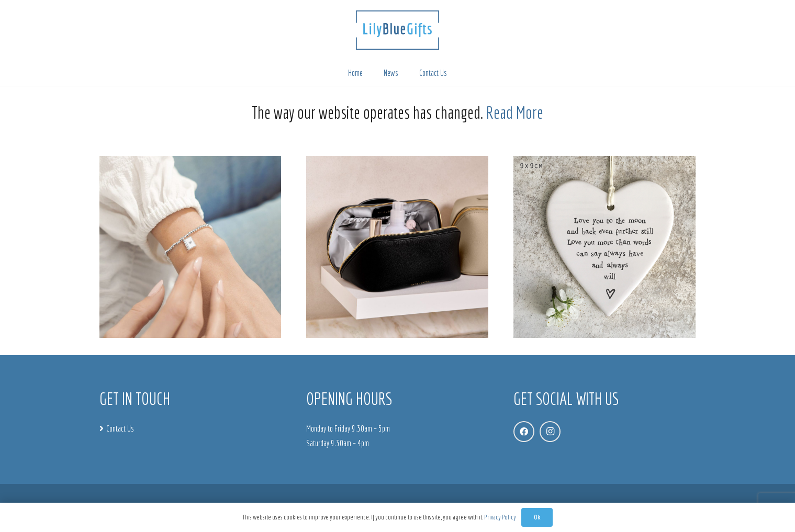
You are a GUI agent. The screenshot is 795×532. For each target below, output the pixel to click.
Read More (515, 112)
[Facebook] (524, 432)
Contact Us (120, 428)
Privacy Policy (500, 517)
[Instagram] (550, 432)
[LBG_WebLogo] (397, 30)
